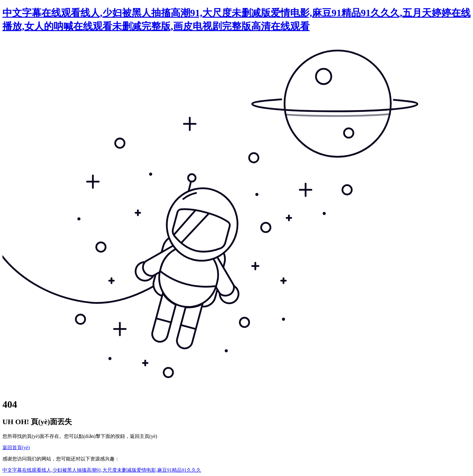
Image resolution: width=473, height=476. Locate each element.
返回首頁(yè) (16, 447)
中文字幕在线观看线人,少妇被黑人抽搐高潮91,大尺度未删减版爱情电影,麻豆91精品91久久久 (102, 470)
